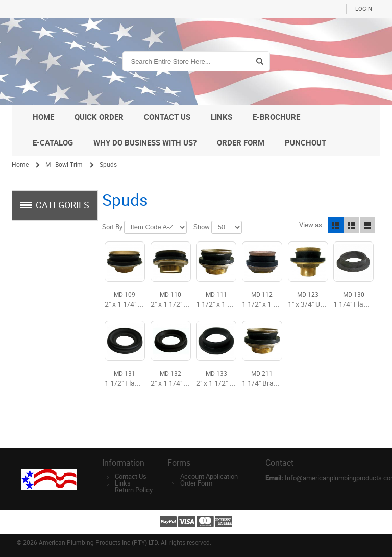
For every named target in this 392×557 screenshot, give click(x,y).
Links (123, 483)
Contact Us (131, 477)
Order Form (196, 483)
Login (364, 9)
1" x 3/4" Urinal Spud (320, 305)
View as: (311, 225)
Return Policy (134, 490)
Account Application (209, 477)
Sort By (112, 227)
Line (367, 225)
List (352, 225)
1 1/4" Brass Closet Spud (281, 384)
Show (202, 227)
